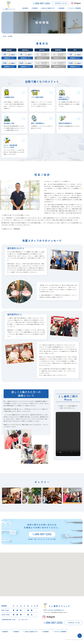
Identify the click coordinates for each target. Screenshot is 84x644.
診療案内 (16, 632)
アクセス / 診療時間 (60, 632)
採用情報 (46, 632)
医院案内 (5, 632)
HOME (5, 36)
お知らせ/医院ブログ (31, 632)
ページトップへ (80, 636)
